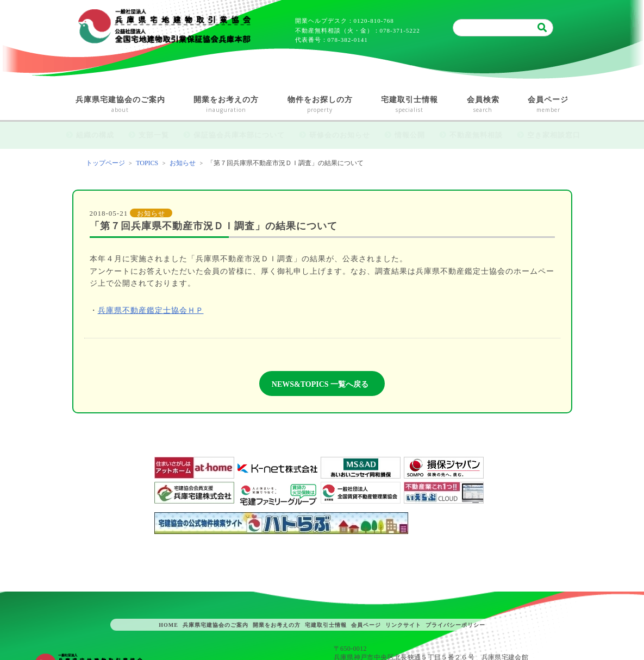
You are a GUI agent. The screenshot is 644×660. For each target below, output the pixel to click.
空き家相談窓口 (554, 135)
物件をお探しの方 (320, 105)
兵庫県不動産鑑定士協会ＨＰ (151, 310)
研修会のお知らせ (340, 135)
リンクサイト (403, 625)
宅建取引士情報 (410, 105)
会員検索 (483, 105)
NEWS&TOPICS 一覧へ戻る (320, 384)
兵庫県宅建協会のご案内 (121, 105)
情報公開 (410, 135)
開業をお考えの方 (226, 105)
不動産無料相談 (476, 135)
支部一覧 (154, 135)
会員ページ (548, 105)
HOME (168, 625)
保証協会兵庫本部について (239, 135)
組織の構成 (95, 135)
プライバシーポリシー (455, 625)
